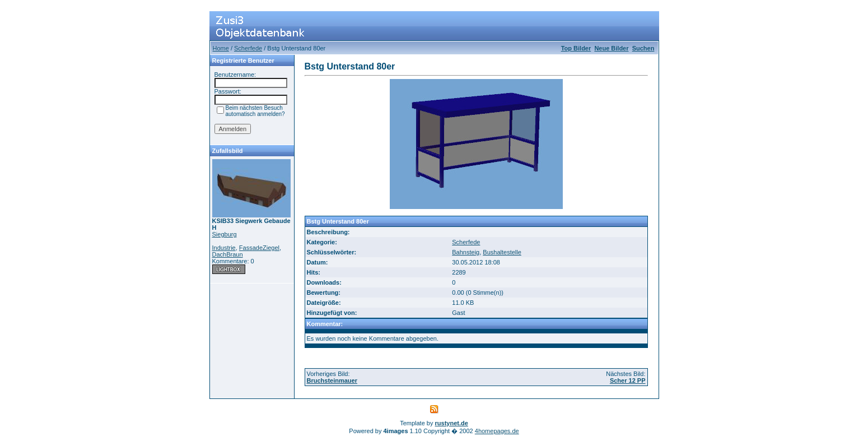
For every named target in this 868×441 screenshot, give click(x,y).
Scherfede (248, 48)
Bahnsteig (466, 252)
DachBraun (228, 254)
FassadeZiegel (259, 248)
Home (221, 48)
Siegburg (225, 234)
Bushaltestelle (502, 252)
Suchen (643, 48)
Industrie (224, 248)
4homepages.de (497, 431)
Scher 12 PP (628, 380)
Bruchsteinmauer (332, 380)
